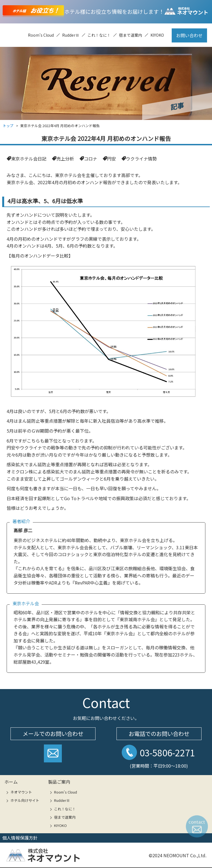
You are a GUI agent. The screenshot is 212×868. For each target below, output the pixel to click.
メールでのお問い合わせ (53, 734)
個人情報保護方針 (20, 838)
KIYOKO (157, 35)
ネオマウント (21, 792)
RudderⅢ (71, 35)
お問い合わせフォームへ (53, 756)
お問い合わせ (189, 35)
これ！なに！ (99, 35)
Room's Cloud (41, 35)
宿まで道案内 (131, 35)
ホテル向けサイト (25, 800)
